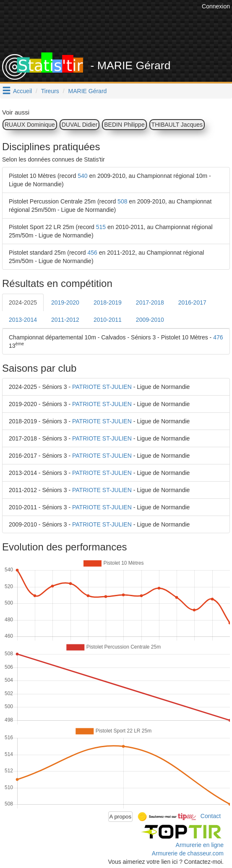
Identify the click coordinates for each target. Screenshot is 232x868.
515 (101, 227)
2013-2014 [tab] (23, 320)
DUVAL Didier (80, 125)
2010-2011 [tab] (108, 320)
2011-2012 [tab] (65, 320)
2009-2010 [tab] (150, 320)
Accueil (22, 91)
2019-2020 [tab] (65, 302)
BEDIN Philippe (124, 125)
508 (122, 201)
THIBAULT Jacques (177, 125)
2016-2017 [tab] (192, 302)
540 (82, 176)
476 (218, 337)
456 (93, 253)
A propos (121, 817)
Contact (211, 816)
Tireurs (50, 91)
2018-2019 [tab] (108, 302)
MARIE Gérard (88, 91)
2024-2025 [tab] (23, 302)
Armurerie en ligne (200, 845)
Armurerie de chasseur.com (188, 853)
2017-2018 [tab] (150, 302)
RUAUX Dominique (30, 125)
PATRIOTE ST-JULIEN (102, 387)
